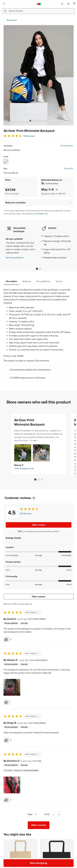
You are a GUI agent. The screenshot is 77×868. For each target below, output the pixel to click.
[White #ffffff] (6, 161)
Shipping (27, 281)
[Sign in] (63, 4)
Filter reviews (38, 597)
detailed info (43, 214)
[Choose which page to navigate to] (38, 814)
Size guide (69, 168)
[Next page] (53, 814)
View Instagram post (24, 469)
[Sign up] (69, 4)
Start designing (39, 863)
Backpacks (12, 20)
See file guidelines (15, 258)
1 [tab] (37, 269)
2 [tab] (40, 269)
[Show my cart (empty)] (74, 4)
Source (59, 281)
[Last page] (59, 814)
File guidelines (67, 146)
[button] (39, 203)
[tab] (30, 121)
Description (11, 281)
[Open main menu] (4, 4)
